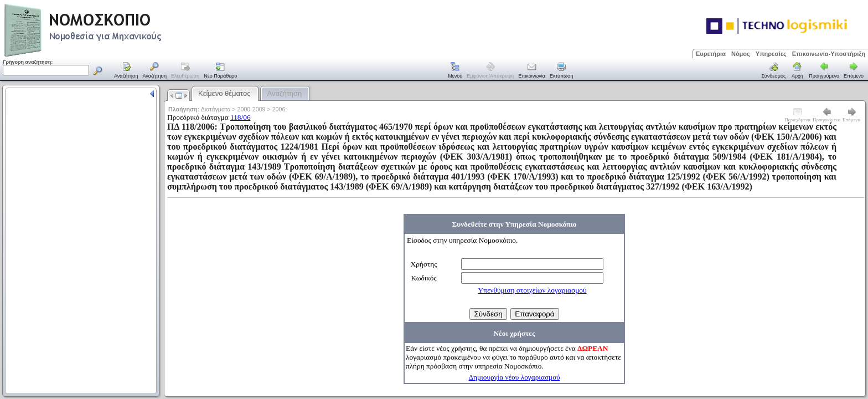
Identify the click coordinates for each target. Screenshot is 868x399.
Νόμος (741, 54)
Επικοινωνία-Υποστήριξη (829, 54)
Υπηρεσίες (771, 54)
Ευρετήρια (711, 54)
